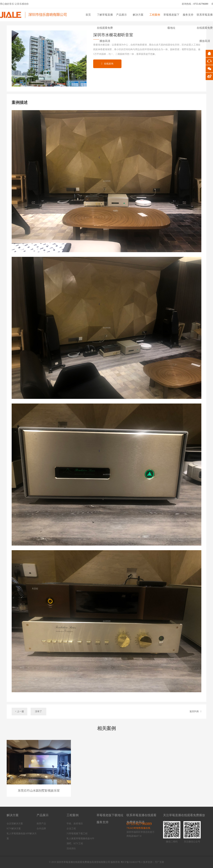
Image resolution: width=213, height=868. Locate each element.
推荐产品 (41, 824)
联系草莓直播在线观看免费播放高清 (205, 28)
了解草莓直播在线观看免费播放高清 (105, 28)
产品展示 (121, 15)
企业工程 (71, 829)
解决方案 (138, 15)
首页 (88, 15)
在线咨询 (107, 64)
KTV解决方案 (14, 829)
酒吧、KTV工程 (75, 843)
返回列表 (195, 711)
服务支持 (188, 15)
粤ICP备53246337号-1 (132, 862)
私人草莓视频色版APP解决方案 (22, 836)
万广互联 (159, 862)
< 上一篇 (19, 711)
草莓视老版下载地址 (110, 815)
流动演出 (71, 848)
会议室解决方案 (15, 824)
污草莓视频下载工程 (77, 834)
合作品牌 (41, 829)
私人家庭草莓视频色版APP (80, 839)
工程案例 (155, 15)
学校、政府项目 (75, 824)
